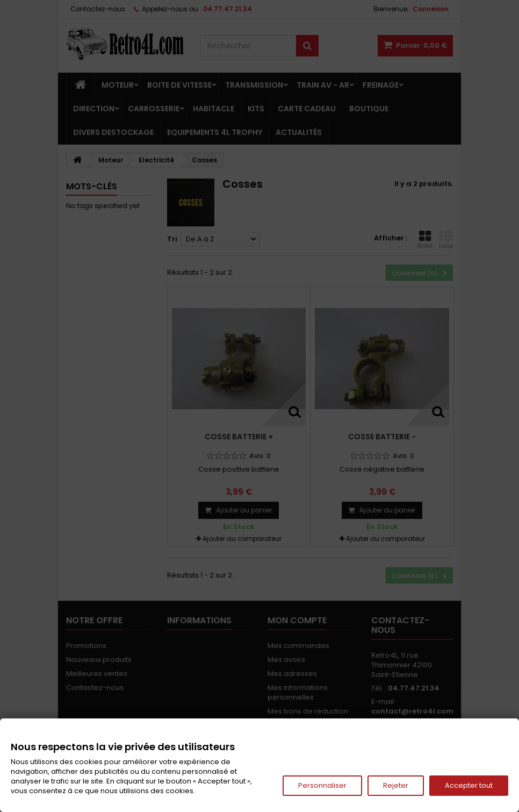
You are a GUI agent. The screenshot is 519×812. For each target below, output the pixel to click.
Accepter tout (469, 785)
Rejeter (396, 785)
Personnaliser (322, 785)
